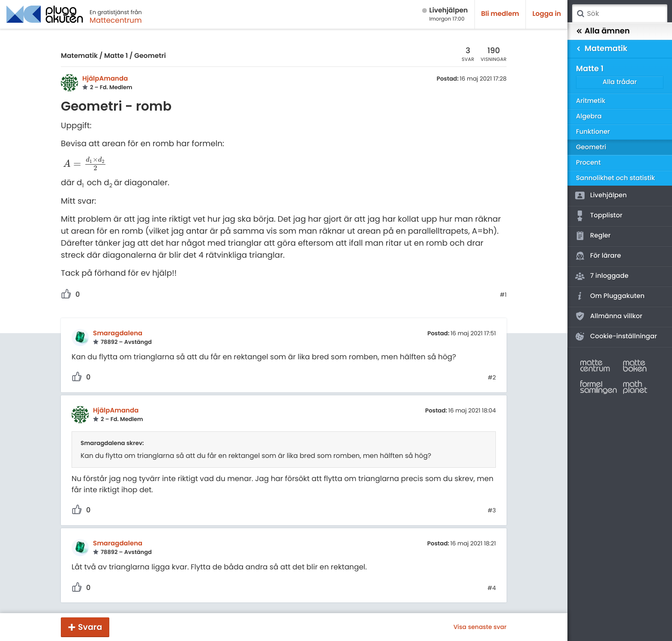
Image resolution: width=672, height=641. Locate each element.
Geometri (150, 56)
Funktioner (593, 132)
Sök (580, 14)
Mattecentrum (116, 20)
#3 (492, 511)
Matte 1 (116, 56)
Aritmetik (591, 101)
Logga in (547, 14)
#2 (492, 378)
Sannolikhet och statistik (615, 178)
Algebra (589, 116)
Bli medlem (500, 14)
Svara (90, 627)
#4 (492, 588)
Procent (588, 163)
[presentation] (85, 164)
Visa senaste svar (480, 627)
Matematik (79, 56)
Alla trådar (620, 82)
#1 (503, 295)
